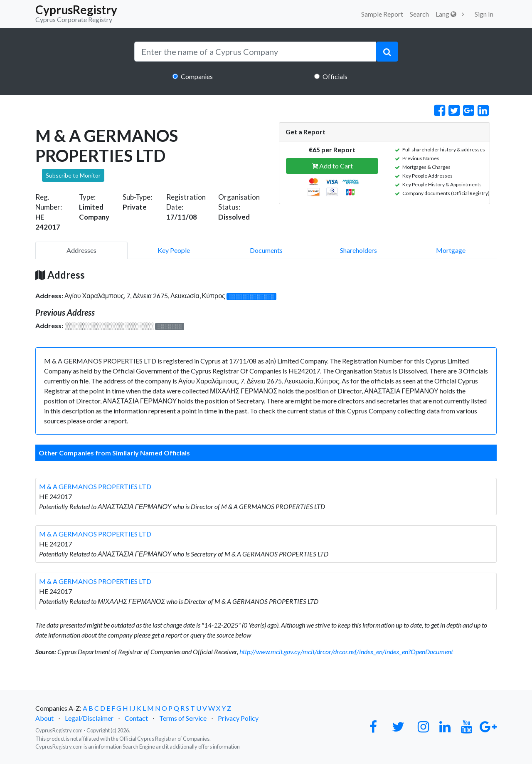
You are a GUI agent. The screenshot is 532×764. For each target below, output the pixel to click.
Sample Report (382, 14)
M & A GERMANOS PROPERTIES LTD (95, 486)
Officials (335, 76)
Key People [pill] (174, 250)
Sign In (484, 14)
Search (419, 14)
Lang (446, 14)
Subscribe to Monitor (73, 175)
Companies (197, 76)
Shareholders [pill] (358, 250)
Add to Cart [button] (332, 166)
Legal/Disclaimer (89, 718)
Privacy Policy (238, 718)
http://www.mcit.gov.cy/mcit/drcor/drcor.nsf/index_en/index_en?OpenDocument (346, 652)
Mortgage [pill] (451, 250)
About (44, 718)
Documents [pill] (266, 250)
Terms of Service (183, 718)
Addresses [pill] (81, 250)
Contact (136, 718)
